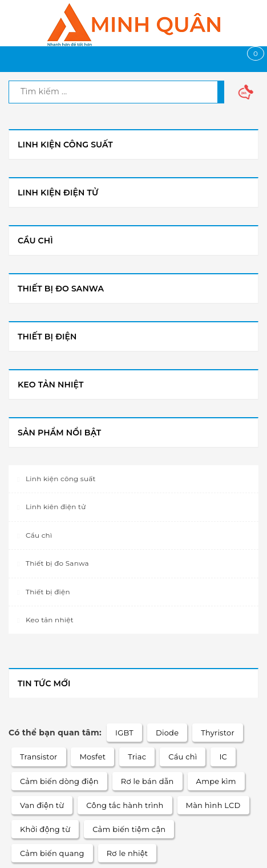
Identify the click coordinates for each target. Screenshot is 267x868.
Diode (167, 733)
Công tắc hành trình (125, 805)
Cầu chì (183, 757)
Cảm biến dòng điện (59, 781)
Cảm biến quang (52, 853)
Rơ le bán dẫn (147, 781)
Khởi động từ (45, 829)
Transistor (39, 757)
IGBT (124, 733)
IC (223, 757)
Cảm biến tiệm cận (129, 829)
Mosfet (92, 757)
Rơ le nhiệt (128, 853)
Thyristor (218, 733)
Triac (137, 757)
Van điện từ (42, 805)
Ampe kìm (216, 781)
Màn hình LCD (213, 805)
